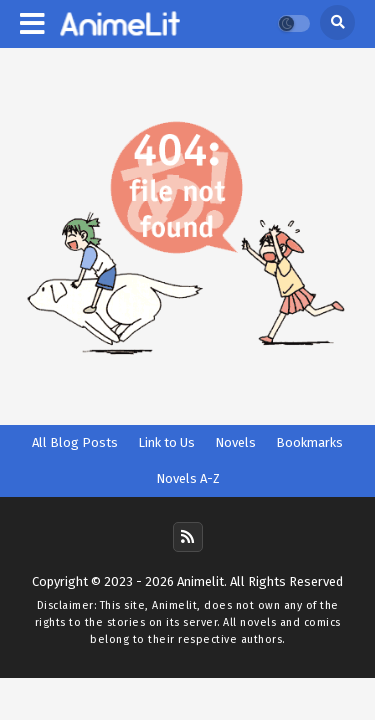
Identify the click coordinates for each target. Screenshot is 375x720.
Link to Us (166, 442)
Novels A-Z (188, 478)
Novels (235, 442)
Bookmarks (309, 442)
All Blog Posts (75, 442)
